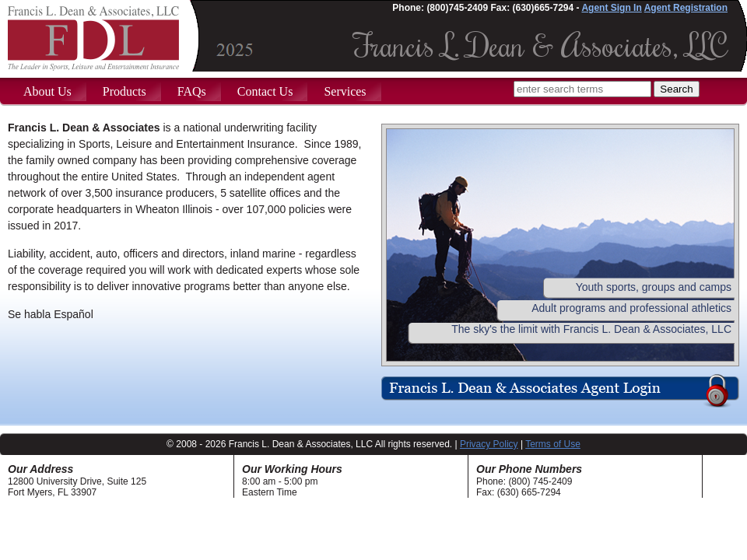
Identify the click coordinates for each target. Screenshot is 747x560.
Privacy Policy (489, 444)
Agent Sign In (611, 8)
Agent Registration (686, 8)
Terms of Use (553, 444)
